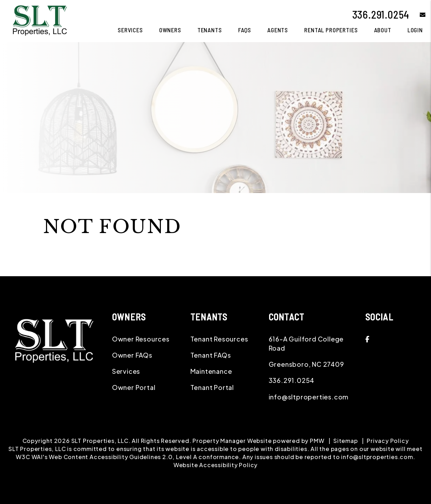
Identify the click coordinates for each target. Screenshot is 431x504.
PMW (317, 441)
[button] (417, 15)
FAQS (245, 30)
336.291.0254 (381, 14)
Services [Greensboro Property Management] (130, 30)
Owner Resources (141, 339)
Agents (278, 30)
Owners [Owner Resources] (170, 30)
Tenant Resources (219, 339)
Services (126, 371)
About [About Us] (383, 30)
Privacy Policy (388, 441)
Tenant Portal (212, 387)
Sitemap (346, 441)
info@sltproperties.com (309, 397)
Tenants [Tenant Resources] (210, 30)
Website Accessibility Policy (215, 465)
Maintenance (211, 371)
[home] (40, 20)
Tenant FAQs (211, 355)
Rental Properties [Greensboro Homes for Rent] (331, 30)
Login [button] (415, 30)
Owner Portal (134, 387)
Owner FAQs (132, 355)
